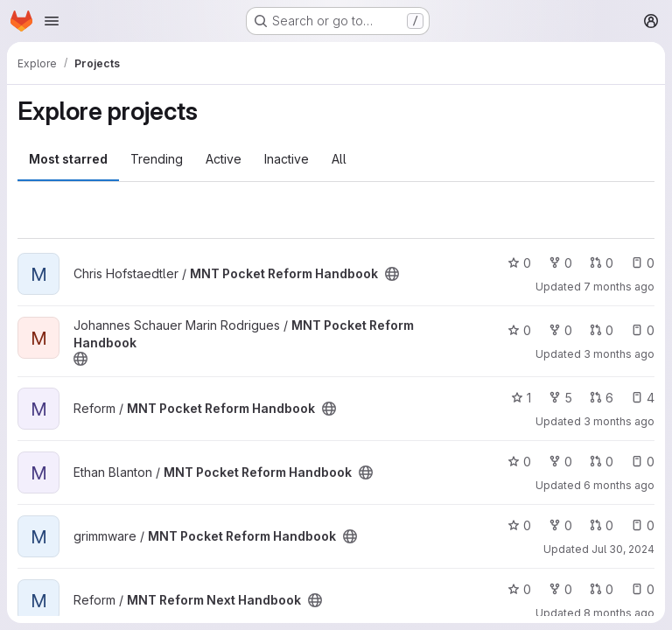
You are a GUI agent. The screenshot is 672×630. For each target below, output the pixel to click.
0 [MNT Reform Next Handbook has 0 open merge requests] (602, 589)
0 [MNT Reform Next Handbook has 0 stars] (519, 589)
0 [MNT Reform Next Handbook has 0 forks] (560, 589)
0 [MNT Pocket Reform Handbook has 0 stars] (519, 263)
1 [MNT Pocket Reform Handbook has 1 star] (521, 398)
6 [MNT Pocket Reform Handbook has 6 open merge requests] (602, 398)
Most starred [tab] (68, 159)
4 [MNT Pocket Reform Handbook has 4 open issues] (643, 398)
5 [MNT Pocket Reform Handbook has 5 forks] (560, 398)
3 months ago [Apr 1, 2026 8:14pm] (619, 354)
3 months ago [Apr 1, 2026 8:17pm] (619, 421)
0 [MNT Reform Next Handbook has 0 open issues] (643, 589)
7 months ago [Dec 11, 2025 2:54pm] (619, 287)
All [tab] (339, 159)
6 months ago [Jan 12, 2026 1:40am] (619, 485)
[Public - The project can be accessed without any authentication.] (392, 274)
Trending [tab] (157, 159)
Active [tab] (224, 159)
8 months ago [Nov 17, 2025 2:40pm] (619, 613)
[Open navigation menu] (52, 21)
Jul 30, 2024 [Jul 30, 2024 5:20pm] (623, 549)
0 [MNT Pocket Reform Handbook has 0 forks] (560, 263)
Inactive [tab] (287, 159)
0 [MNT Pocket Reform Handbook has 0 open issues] (643, 263)
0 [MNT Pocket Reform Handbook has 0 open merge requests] (602, 263)
